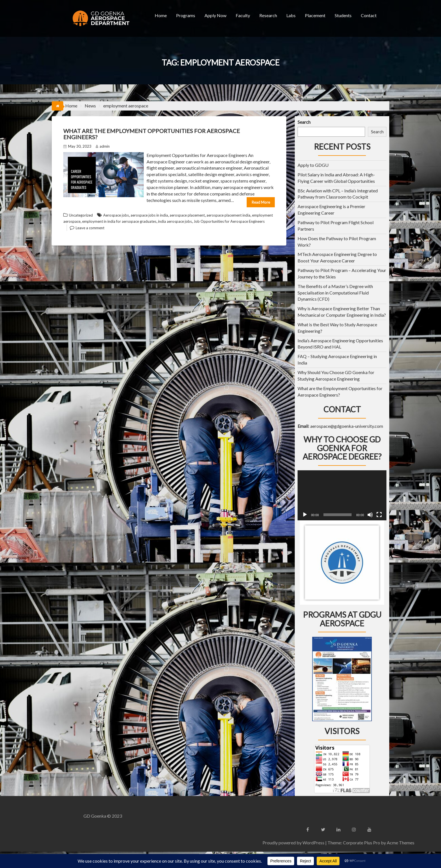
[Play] (305, 515)
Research (268, 15)
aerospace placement (187, 215)
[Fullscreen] (379, 515)
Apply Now (215, 15)
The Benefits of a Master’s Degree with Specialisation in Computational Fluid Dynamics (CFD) (335, 293)
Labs (291, 15)
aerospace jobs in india (149, 215)
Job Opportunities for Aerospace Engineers (229, 221)
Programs (186, 15)
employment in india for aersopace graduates (119, 221)
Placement (315, 15)
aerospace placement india (228, 215)
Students (343, 15)
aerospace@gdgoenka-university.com (347, 426)
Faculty (243, 15)
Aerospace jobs (116, 215)
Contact (369, 15)
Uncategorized (81, 215)
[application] (342, 495)
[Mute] (370, 515)
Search (304, 122)
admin (103, 146)
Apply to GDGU (313, 165)
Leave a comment (90, 228)
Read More (261, 202)
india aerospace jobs (175, 221)
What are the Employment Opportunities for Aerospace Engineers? (152, 134)
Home (161, 15)
